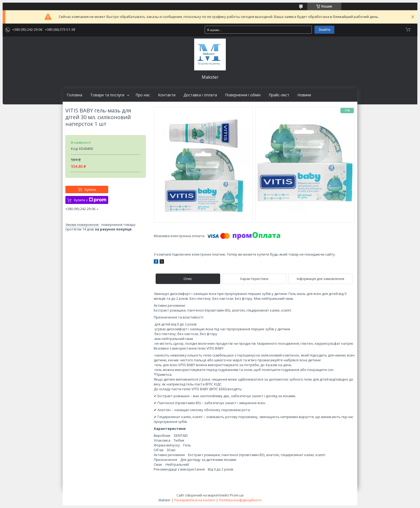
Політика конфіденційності (240, 500)
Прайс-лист (279, 95)
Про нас (143, 95)
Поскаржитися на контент (195, 500)
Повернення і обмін (243, 95)
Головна (74, 95)
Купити (90, 190)
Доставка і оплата (200, 95)
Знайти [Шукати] (324, 30)
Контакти (167, 95)
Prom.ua (237, 495)
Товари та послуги (107, 95)
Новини (304, 95)
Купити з (90, 200)
